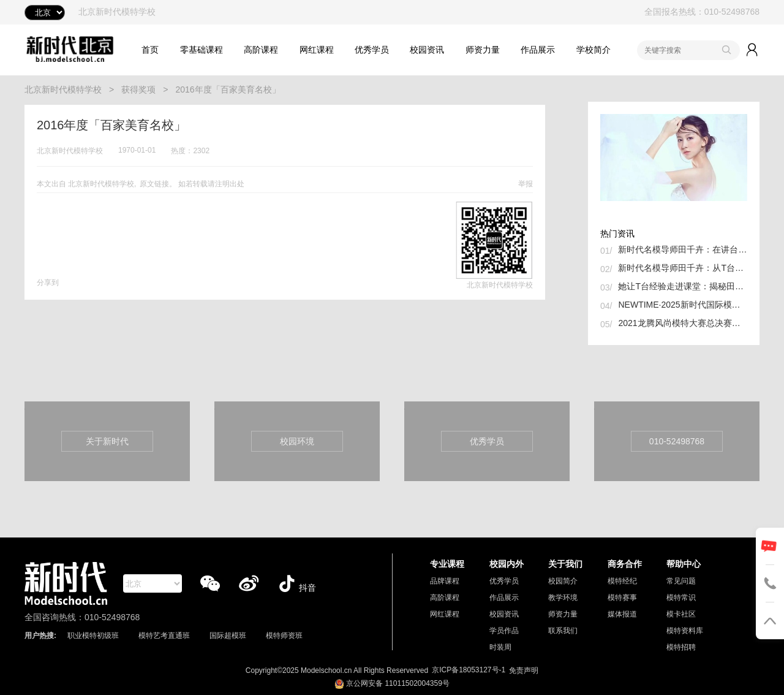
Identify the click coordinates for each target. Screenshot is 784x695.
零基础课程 (202, 50)
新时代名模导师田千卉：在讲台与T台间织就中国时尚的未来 (683, 249)
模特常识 (681, 598)
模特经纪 (622, 581)
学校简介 (594, 50)
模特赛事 (622, 598)
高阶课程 (261, 50)
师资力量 (483, 50)
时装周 (500, 647)
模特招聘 (681, 647)
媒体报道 (622, 614)
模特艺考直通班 (164, 636)
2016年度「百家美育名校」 (228, 89)
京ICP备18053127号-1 (469, 670)
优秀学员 (372, 50)
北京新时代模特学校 (63, 89)
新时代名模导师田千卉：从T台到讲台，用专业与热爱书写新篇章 (683, 268)
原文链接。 (158, 184)
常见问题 (681, 581)
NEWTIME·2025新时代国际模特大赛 (683, 305)
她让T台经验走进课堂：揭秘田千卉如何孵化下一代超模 (683, 286)
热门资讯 (617, 234)
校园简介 (563, 581)
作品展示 (538, 50)
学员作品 (504, 631)
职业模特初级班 (93, 636)
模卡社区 (681, 614)
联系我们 (563, 631)
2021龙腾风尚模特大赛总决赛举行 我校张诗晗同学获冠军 (683, 323)
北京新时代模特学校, (102, 184)
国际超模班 (228, 636)
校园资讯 (427, 50)
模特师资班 (284, 636)
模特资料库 (685, 631)
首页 (150, 50)
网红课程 (317, 50)
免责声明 (524, 670)
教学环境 (563, 598)
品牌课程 (445, 581)
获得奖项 (138, 89)
